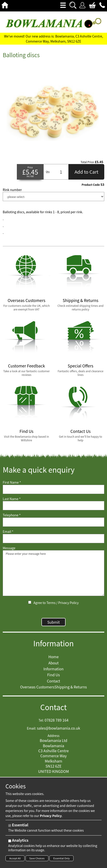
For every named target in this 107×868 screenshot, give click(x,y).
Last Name (12, 499)
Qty (48, 172)
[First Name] (53, 489)
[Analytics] (10, 841)
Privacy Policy (69, 603)
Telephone (12, 515)
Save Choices (37, 858)
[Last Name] (53, 506)
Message (9, 548)
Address (53, 736)
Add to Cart (86, 172)
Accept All (15, 858)
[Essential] (10, 826)
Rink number (12, 190)
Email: (32, 728)
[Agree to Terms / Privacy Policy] (30, 602)
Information (53, 643)
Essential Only (61, 858)
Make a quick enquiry (39, 470)
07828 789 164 (57, 720)
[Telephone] (53, 522)
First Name (12, 482)
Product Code (91, 185)
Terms (51, 603)
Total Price (87, 162)
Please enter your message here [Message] (53, 573)
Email (8, 532)
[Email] (53, 539)
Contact (54, 707)
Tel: (41, 720)
